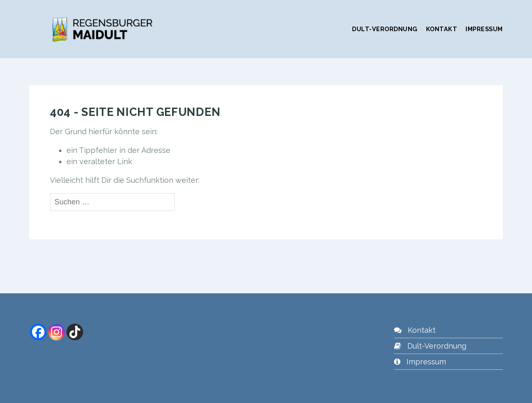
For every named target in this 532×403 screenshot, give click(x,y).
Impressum (484, 29)
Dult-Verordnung (385, 29)
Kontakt (442, 29)
